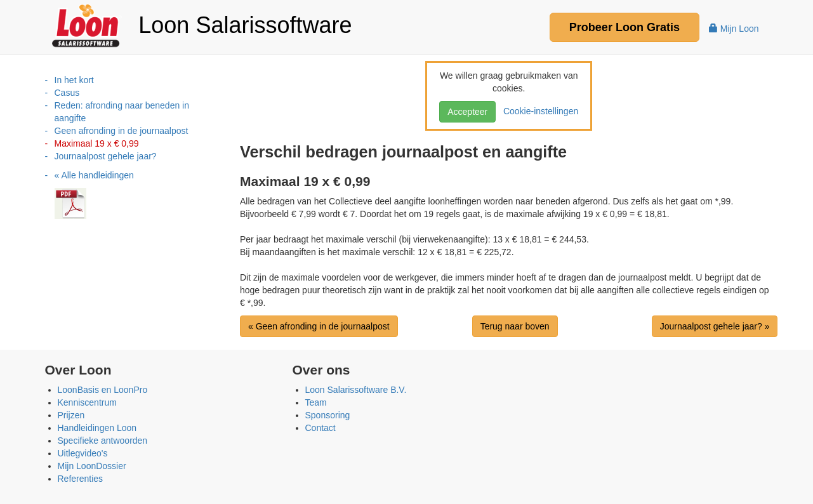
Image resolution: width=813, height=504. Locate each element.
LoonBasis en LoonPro (103, 390)
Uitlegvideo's (83, 453)
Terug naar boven (515, 326)
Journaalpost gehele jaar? (106, 156)
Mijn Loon (734, 29)
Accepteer (467, 112)
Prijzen (71, 415)
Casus (67, 93)
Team (316, 402)
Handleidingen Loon (97, 428)
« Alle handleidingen (94, 175)
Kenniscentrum (87, 402)
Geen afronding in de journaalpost (122, 131)
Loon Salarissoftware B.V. (356, 390)
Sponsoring (328, 415)
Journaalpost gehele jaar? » (715, 326)
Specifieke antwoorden (103, 441)
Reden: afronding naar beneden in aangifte (122, 112)
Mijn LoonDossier (92, 466)
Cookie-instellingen (538, 111)
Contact (321, 428)
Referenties (81, 479)
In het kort (74, 80)
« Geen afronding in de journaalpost (319, 326)
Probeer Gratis (625, 27)
